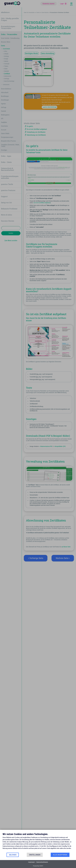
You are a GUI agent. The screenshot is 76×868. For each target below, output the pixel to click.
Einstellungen (35, 855)
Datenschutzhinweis (42, 862)
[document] (38, 843)
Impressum (31, 862)
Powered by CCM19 (38, 866)
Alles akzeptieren (60, 855)
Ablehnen (13, 855)
